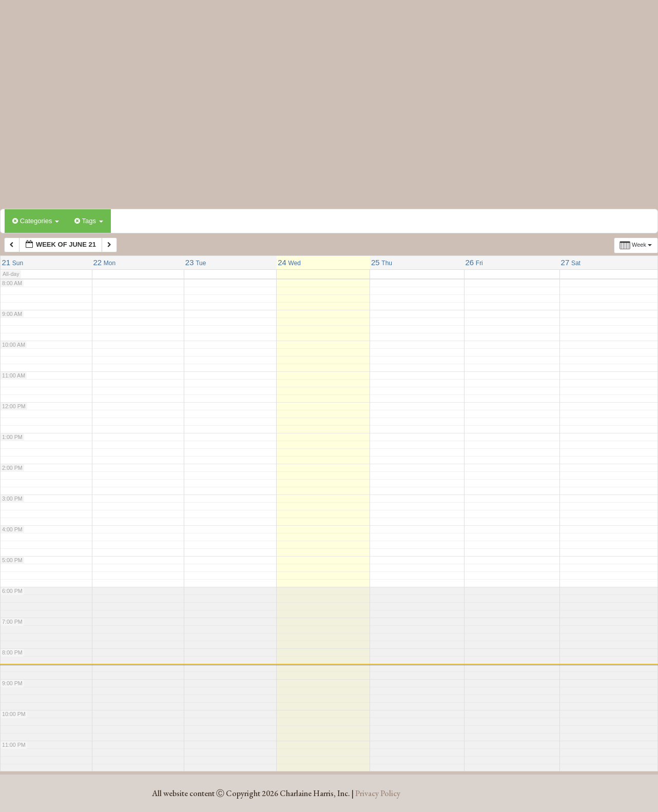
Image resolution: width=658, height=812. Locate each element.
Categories (36, 221)
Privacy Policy (378, 793)
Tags (89, 221)
